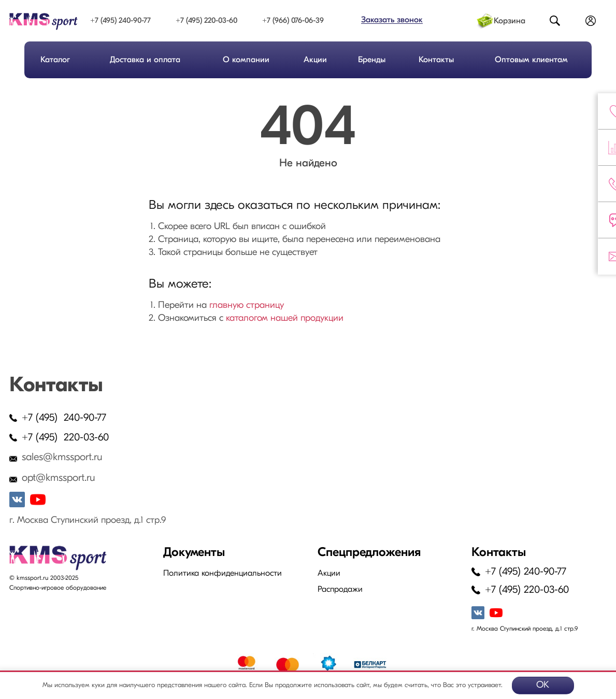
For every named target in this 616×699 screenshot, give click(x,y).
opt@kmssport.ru (59, 478)
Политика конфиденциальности (223, 574)
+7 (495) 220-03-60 (206, 21)
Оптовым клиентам (531, 60)
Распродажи (340, 590)
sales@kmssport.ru (62, 458)
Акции (315, 60)
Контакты (436, 60)
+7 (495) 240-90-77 (120, 21)
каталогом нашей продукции (285, 318)
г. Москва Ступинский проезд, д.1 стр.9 (88, 520)
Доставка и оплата (145, 60)
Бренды (372, 60)
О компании (246, 60)
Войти (591, 22)
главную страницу (247, 305)
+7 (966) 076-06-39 (293, 21)
